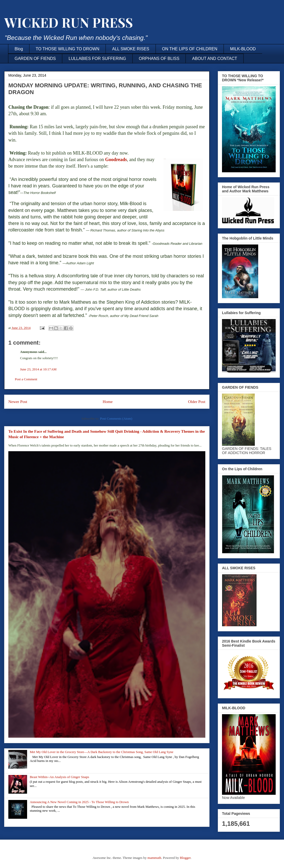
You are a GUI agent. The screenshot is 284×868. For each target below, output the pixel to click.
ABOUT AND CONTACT (215, 59)
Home (108, 402)
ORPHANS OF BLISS (159, 59)
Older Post (197, 402)
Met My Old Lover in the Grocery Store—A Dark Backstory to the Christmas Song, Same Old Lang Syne (101, 752)
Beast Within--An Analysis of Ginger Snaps (59, 777)
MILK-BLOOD (243, 49)
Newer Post (18, 402)
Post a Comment (26, 379)
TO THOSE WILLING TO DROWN (67, 49)
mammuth (154, 858)
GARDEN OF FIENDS (35, 59)
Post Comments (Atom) (116, 418)
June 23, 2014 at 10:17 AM (38, 369)
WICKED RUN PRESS (69, 22)
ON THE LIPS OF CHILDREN (190, 49)
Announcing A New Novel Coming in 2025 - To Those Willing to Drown (79, 802)
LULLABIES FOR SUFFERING (97, 59)
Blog (19, 49)
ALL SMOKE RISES (131, 49)
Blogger (185, 858)
